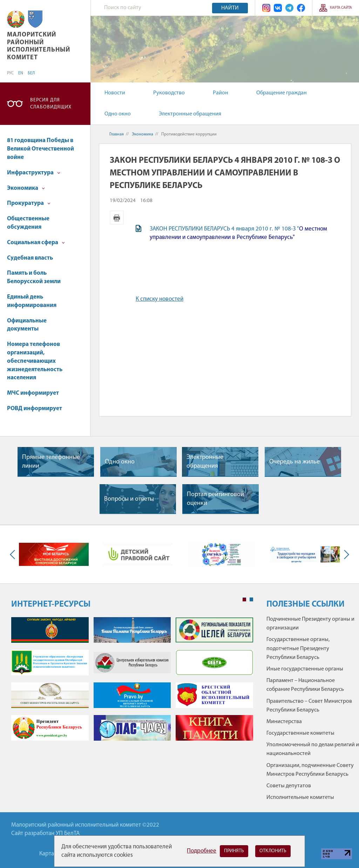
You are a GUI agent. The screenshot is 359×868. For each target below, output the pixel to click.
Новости (115, 93)
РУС (10, 73)
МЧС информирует (33, 393)
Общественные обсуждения (28, 223)
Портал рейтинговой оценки (215, 499)
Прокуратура (29, 203)
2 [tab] (251, 600)
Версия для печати (117, 218)
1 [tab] (244, 600)
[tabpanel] (132, 682)
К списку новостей (160, 299)
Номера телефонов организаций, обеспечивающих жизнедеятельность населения (35, 361)
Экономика (26, 188)
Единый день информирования (32, 301)
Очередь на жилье (294, 462)
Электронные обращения (190, 114)
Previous (14, 555)
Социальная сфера (36, 243)
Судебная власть (30, 258)
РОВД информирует (35, 409)
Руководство (169, 93)
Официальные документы (27, 325)
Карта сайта (341, 8)
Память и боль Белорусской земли (34, 277)
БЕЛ (31, 73)
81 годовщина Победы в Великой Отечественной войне (40, 149)
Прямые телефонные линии (51, 462)
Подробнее (202, 851)
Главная (117, 134)
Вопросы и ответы (129, 499)
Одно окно (118, 114)
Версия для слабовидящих (51, 104)
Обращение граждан (282, 93)
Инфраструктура (34, 173)
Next (345, 555)
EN (21, 73)
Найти (230, 8)
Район (221, 93)
